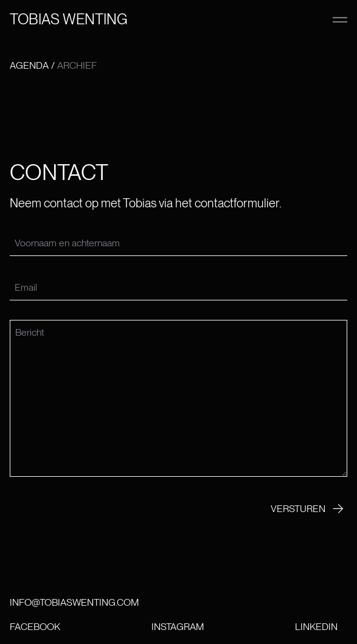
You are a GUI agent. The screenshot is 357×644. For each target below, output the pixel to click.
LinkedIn (316, 627)
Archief (77, 65)
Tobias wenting (69, 19)
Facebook (35, 627)
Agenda (29, 65)
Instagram (178, 627)
